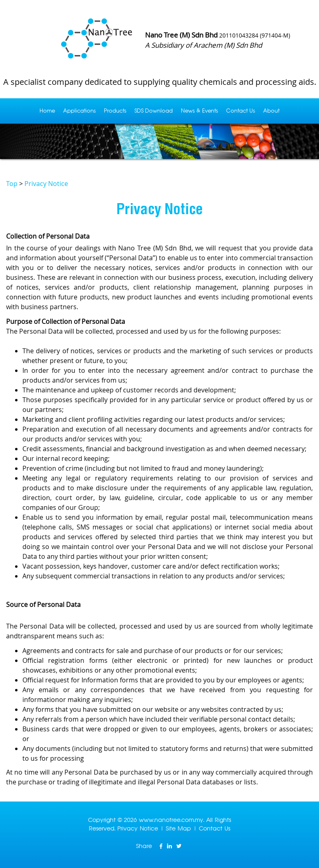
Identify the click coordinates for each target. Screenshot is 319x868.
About (271, 111)
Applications (79, 111)
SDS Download (154, 111)
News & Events (199, 111)
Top (12, 184)
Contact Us (241, 111)
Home (47, 111)
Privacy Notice (46, 184)
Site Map (178, 828)
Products (115, 111)
